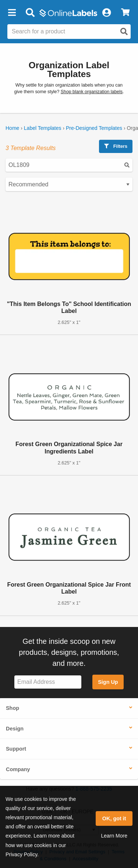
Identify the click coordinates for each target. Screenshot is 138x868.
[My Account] (106, 13)
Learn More (114, 836)
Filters (116, 146)
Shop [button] (13, 708)
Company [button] (18, 769)
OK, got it (114, 818)
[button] (12, 13)
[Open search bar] (30, 13)
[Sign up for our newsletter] (48, 682)
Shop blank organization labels (92, 92)
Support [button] (16, 749)
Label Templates (43, 128)
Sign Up (108, 682)
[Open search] (124, 32)
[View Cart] (125, 13)
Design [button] (15, 729)
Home (12, 128)
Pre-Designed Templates (94, 128)
